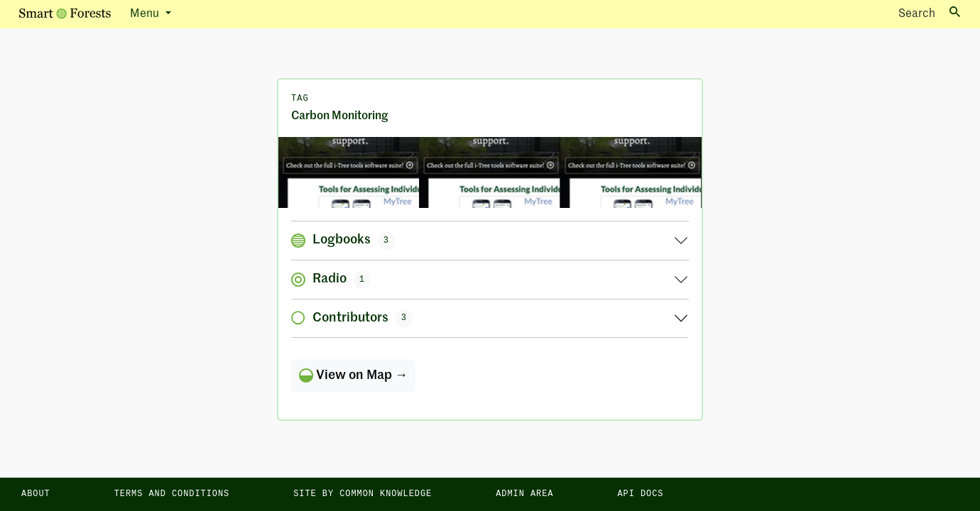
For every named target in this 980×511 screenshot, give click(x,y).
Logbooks (343, 241)
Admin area (524, 494)
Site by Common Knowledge (363, 494)
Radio (331, 280)
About (36, 494)
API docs (640, 494)
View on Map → (353, 375)
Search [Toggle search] (929, 13)
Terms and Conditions (172, 494)
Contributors (352, 318)
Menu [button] (146, 14)
